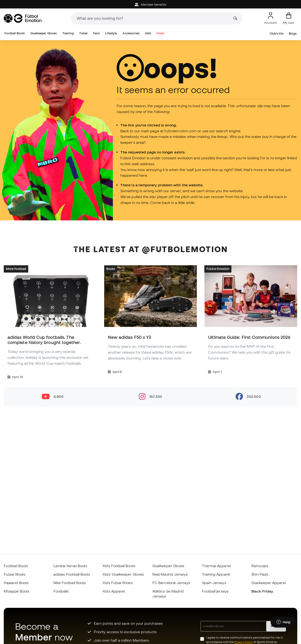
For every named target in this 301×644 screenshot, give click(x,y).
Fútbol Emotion (218, 269)
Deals (160, 33)
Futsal (83, 33)
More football (16, 269)
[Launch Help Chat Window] (283, 622)
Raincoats (260, 566)
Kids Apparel (114, 591)
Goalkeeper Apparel (268, 583)
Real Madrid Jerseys (170, 574)
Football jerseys (215, 591)
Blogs (293, 33)
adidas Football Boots (72, 574)
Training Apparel (216, 574)
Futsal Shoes (15, 574)
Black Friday (262, 591)
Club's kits (277, 33)
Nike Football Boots (70, 583)
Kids (148, 33)
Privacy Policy (244, 642)
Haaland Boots (16, 583)
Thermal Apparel (216, 566)
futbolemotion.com (180, 131)
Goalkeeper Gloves (44, 33)
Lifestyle (111, 33)
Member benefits (150, 5)
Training (68, 33)
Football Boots (15, 33)
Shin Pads (260, 574)
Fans (96, 33)
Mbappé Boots (17, 591)
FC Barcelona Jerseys (171, 583)
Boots (111, 269)
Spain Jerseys (214, 583)
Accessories (131, 33)
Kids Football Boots (119, 566)
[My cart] (289, 18)
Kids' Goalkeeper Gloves (123, 574)
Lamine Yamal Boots (70, 566)
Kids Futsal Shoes (118, 583)
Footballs (61, 591)
